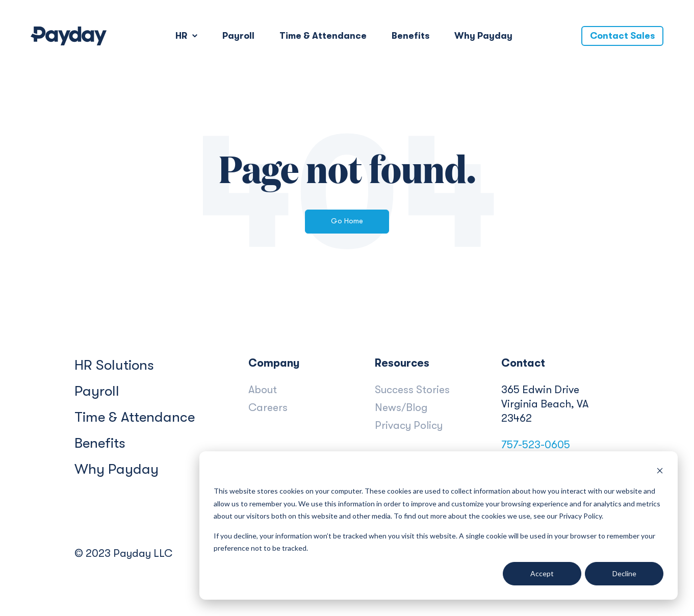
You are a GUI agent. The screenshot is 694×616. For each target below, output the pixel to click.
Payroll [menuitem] (238, 36)
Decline (624, 573)
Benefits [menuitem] (410, 36)
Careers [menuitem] (268, 407)
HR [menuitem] (181, 36)
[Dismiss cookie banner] (660, 472)
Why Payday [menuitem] (483, 36)
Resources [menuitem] (402, 363)
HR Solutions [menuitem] (114, 365)
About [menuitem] (263, 390)
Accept (542, 573)
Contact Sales (622, 36)
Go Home (347, 221)
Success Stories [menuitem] (412, 390)
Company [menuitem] (274, 363)
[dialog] (439, 525)
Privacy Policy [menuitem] (409, 425)
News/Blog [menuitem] (401, 407)
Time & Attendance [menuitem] (323, 36)
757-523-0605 (536, 445)
